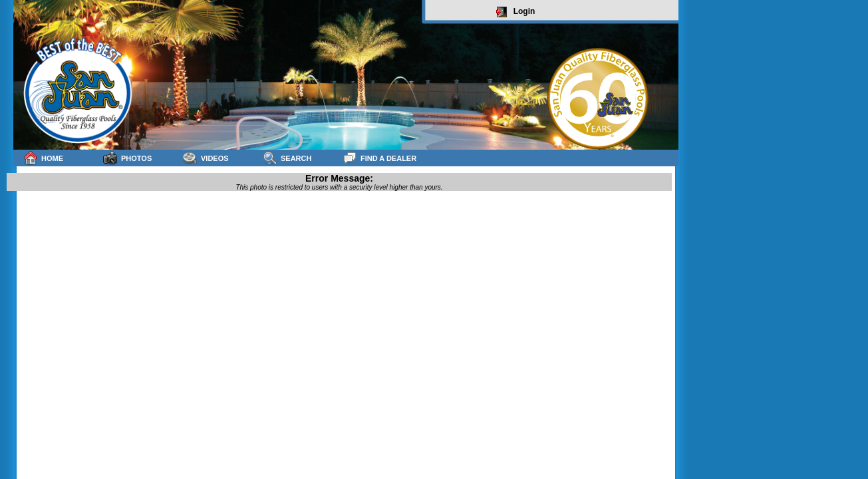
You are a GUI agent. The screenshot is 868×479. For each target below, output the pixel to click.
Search (287, 158)
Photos (127, 158)
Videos (206, 158)
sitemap (662, 194)
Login (516, 12)
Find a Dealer (379, 158)
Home (43, 158)
